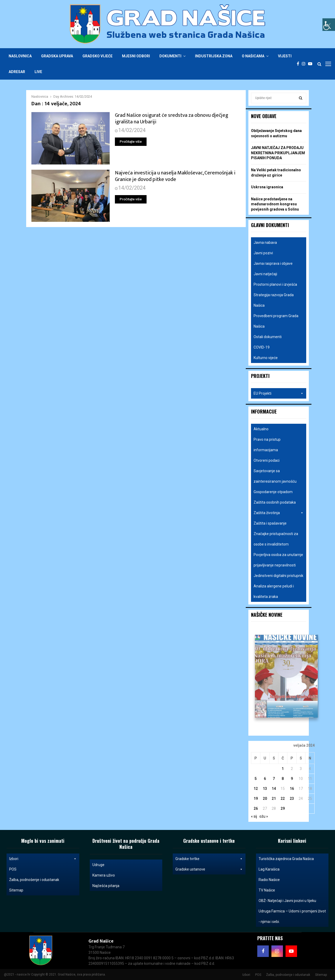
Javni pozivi (263, 253)
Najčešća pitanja (106, 886)
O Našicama (253, 56)
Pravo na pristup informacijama (267, 445)
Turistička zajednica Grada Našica (286, 859)
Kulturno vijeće (266, 358)
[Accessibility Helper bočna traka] (329, 25)
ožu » (264, 816)
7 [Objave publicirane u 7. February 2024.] (274, 779)
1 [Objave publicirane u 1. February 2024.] (283, 769)
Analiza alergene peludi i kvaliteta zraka (274, 591)
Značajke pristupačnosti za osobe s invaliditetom (276, 539)
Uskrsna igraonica (267, 187)
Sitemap (16, 890)
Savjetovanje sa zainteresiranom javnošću (275, 476)
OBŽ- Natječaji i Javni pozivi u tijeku (287, 901)
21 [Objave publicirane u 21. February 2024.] (274, 799)
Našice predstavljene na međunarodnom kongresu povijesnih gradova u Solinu (275, 204)
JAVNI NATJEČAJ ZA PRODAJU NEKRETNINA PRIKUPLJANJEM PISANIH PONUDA (278, 153)
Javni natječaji (265, 274)
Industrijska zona (214, 56)
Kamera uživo (104, 875)
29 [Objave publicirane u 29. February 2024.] (283, 808)
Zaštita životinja (279, 513)
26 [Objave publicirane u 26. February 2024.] (256, 808)
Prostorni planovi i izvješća (275, 284)
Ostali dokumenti (268, 337)
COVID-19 (262, 347)
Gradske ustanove (209, 869)
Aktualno (261, 429)
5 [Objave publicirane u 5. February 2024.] (256, 779)
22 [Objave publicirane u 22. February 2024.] (283, 799)
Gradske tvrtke (209, 859)
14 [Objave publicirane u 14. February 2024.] (274, 789)
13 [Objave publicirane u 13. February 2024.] (265, 789)
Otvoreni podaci (267, 460)
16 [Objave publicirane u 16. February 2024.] (292, 789)
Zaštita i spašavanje (270, 523)
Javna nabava (265, 243)
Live (38, 72)
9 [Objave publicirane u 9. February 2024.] (292, 779)
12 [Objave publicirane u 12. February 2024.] (256, 789)
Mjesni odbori (136, 56)
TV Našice (267, 890)
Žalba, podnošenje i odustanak (34, 880)
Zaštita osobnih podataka (275, 502)
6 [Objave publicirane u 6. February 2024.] (265, 779)
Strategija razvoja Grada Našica (274, 300)
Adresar (17, 72)
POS (13, 869)
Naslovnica (20, 56)
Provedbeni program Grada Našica (276, 321)
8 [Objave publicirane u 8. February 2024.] (283, 779)
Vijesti (285, 56)
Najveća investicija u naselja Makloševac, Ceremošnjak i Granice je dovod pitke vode (175, 176)
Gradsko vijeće (97, 56)
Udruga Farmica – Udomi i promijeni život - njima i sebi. (292, 916)
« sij (254, 816)
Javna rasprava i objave (273, 263)
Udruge (98, 865)
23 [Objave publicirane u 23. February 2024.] (292, 799)
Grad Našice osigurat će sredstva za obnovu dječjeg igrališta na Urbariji (172, 119)
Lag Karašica (269, 869)
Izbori (43, 859)
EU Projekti (279, 393)
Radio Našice (269, 880)
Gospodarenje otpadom (273, 492)
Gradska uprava (57, 56)
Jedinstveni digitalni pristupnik (278, 576)
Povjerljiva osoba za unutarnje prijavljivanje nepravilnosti (278, 560)
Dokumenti (170, 56)
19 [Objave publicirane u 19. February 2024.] (256, 799)
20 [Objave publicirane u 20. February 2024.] (265, 799)
